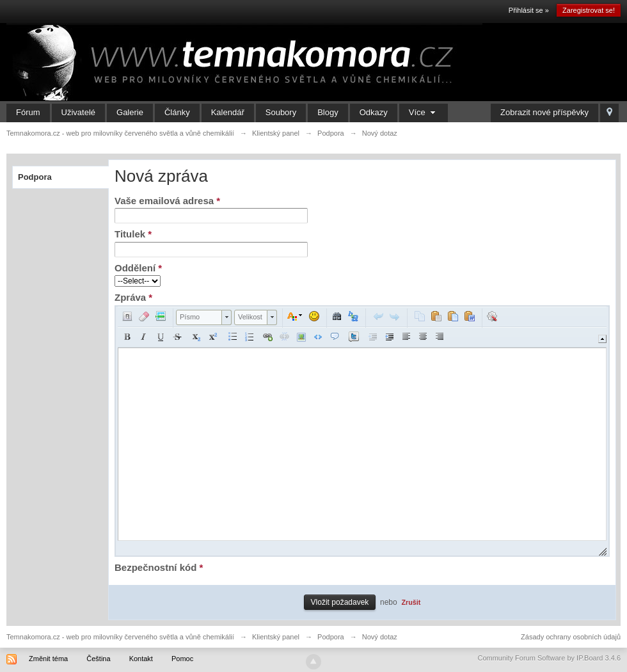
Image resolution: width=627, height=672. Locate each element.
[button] (127, 316)
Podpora (35, 177)
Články (177, 112)
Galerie (130, 112)
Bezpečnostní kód (159, 567)
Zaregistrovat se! (589, 10)
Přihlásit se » (529, 10)
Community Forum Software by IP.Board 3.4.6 (549, 658)
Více (424, 112)
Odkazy (374, 112)
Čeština (98, 659)
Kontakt (141, 659)
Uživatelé (78, 112)
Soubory (281, 112)
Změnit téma (48, 659)
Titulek (133, 234)
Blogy (328, 112)
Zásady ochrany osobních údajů (571, 637)
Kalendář (228, 112)
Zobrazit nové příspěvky (544, 112)
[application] (362, 431)
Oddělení (138, 268)
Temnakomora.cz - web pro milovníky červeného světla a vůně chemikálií (120, 637)
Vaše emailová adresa (167, 201)
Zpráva (133, 297)
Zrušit (411, 602)
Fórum (28, 112)
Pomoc (182, 659)
